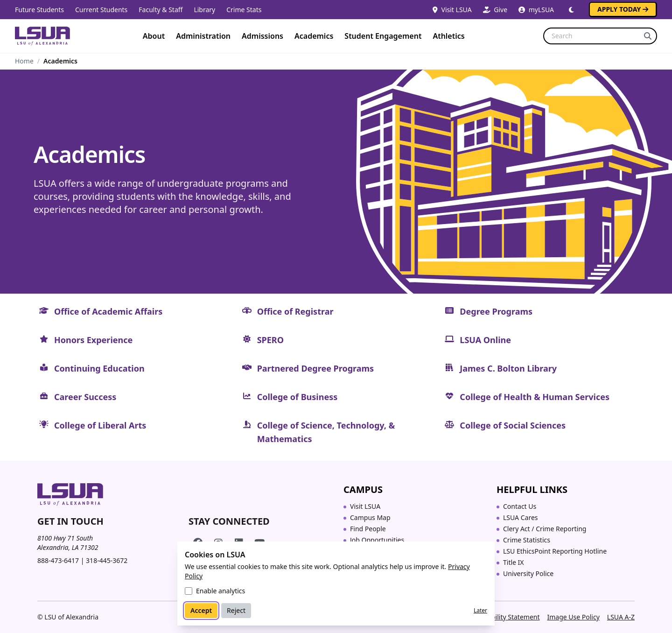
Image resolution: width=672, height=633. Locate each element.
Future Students (39, 10)
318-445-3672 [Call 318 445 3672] (107, 560)
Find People (368, 529)
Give (495, 10)
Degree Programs (496, 311)
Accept (201, 610)
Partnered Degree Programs (315, 368)
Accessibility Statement (505, 617)
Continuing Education (99, 368)
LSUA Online (485, 340)
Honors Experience (93, 340)
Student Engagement (383, 36)
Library (204, 10)
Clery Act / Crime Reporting (545, 529)
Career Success (85, 397)
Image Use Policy (573, 617)
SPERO (270, 340)
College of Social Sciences (513, 425)
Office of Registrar (295, 311)
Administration (203, 36)
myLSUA (536, 10)
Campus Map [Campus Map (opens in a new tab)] (370, 517)
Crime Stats (244, 10)
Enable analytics (220, 591)
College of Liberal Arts (100, 425)
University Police (528, 573)
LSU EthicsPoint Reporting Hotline (555, 551)
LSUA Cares (521, 517)
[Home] (42, 36)
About (154, 36)
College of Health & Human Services (535, 397)
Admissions (262, 36)
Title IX (514, 562)
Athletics (448, 36)
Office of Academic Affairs (108, 311)
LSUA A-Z (621, 617)
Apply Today (623, 9)
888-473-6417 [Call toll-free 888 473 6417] (58, 560)
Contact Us (520, 506)
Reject (236, 610)
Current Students (101, 10)
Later (480, 610)
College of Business (297, 397)
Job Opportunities (377, 540)
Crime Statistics (527, 540)
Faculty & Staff (161, 10)
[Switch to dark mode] (571, 10)
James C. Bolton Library (508, 368)
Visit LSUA (452, 10)
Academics (314, 36)
